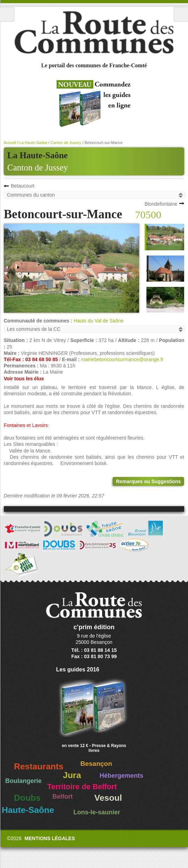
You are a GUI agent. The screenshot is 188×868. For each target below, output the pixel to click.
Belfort (63, 797)
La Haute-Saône (33, 143)
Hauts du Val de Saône (99, 321)
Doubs (27, 798)
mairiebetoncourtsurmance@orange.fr (122, 359)
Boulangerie (23, 781)
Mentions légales (50, 838)
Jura (72, 775)
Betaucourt (23, 186)
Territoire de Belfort (82, 787)
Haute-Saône (28, 810)
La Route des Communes (94, 33)
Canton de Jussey (38, 167)
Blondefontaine (161, 204)
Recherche (181, 14)
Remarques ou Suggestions (148, 481)
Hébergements (121, 776)
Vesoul (108, 798)
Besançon (96, 764)
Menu (7, 14)
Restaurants (39, 766)
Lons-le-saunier (97, 812)
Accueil (10, 143)
